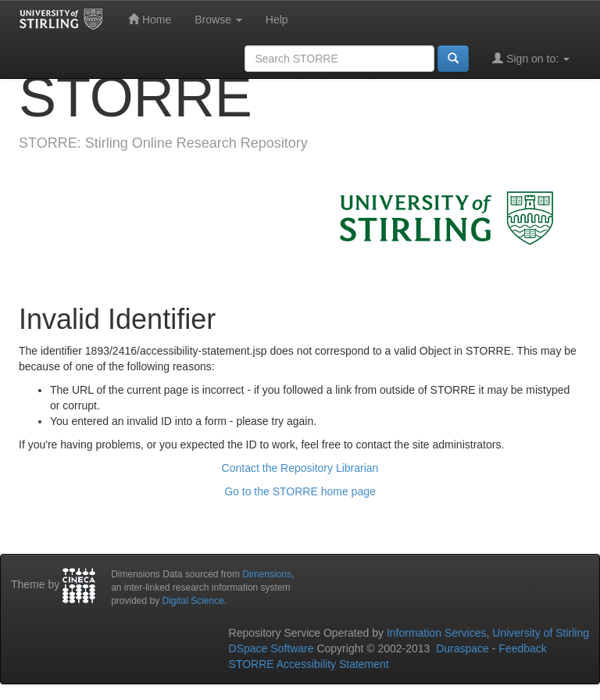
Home (150, 19)
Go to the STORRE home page (300, 491)
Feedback (522, 648)
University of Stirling (541, 633)
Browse (218, 20)
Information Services (437, 633)
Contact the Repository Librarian (300, 468)
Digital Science (193, 601)
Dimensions (267, 574)
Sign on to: (531, 58)
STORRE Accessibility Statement (309, 664)
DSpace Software (271, 648)
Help (277, 20)
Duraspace (462, 648)
